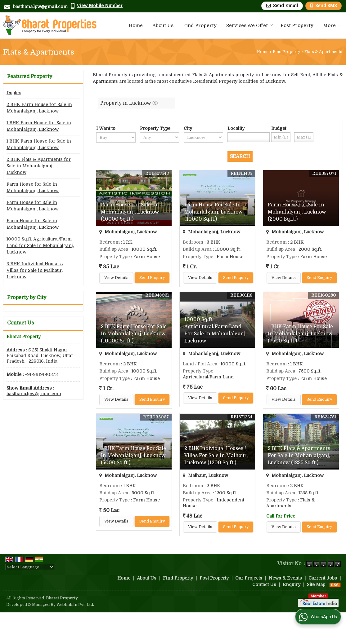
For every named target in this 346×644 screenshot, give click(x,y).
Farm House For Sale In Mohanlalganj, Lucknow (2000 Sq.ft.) (297, 212)
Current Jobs (323, 578)
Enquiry (292, 584)
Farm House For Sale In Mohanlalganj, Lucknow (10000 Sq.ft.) (130, 212)
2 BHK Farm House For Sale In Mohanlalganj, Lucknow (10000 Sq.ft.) (134, 334)
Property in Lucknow (126, 103)
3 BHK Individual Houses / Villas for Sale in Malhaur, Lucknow (35, 270)
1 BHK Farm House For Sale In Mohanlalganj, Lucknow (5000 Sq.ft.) (133, 456)
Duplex (14, 93)
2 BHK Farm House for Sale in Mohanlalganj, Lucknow (39, 108)
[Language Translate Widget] (30, 567)
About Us (163, 25)
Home (136, 25)
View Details (116, 278)
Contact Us (264, 584)
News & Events (285, 578)
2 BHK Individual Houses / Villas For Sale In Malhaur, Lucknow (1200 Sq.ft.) (216, 456)
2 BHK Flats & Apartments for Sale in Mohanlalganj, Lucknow (39, 166)
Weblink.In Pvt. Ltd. (75, 605)
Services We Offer (250, 25)
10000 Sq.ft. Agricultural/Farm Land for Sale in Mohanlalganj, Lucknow (40, 245)
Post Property (297, 25)
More (332, 25)
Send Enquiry (152, 278)
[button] (100, 6)
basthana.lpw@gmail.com (40, 7)
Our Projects (249, 578)
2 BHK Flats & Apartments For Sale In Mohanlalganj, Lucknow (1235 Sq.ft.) (299, 456)
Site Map (316, 584)
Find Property (200, 25)
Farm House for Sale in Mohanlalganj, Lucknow (33, 187)
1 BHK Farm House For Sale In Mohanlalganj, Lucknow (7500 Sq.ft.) (300, 334)
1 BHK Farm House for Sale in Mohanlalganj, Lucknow (39, 126)
